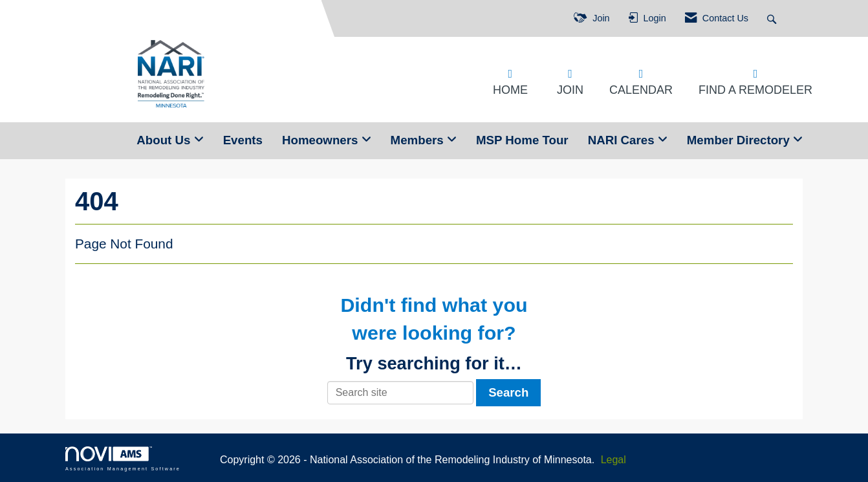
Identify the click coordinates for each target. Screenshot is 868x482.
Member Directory (740, 140)
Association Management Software (123, 458)
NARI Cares (623, 140)
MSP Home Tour (522, 140)
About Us (165, 140)
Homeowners (322, 140)
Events (243, 140)
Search (508, 392)
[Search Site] (773, 18)
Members (419, 140)
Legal (613, 460)
